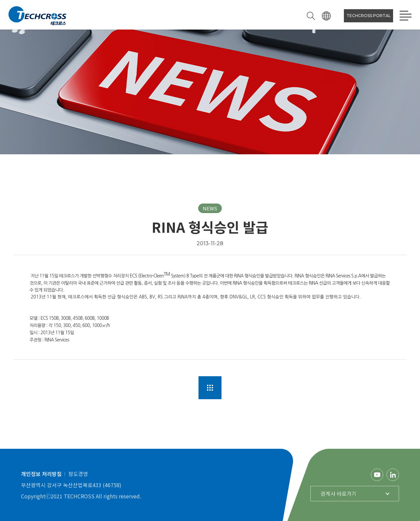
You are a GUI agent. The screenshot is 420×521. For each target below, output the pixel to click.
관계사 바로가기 (338, 493)
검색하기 (311, 16)
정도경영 (78, 474)
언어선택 (326, 16)
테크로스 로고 (37, 16)
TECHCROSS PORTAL (369, 16)
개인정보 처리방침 (41, 474)
